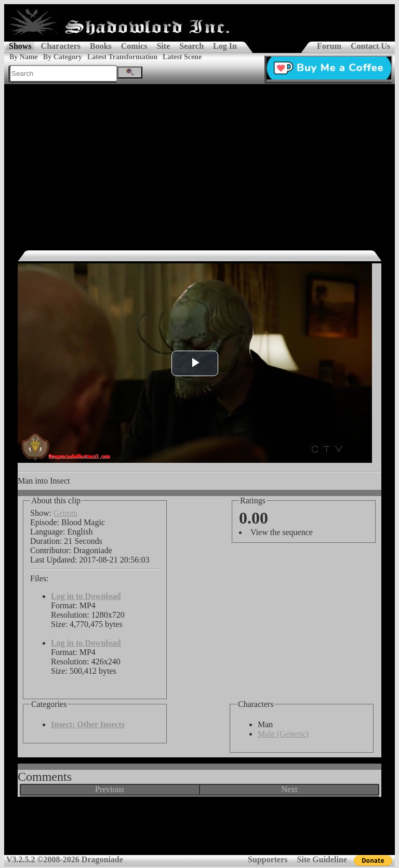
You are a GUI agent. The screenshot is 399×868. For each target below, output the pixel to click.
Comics (134, 46)
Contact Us (370, 46)
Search (191, 46)
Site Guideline (322, 859)
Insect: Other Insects (88, 724)
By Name (24, 57)
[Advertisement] (199, 162)
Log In (225, 46)
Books (101, 46)
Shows (20, 46)
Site (163, 46)
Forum (329, 46)
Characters (61, 46)
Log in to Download (86, 596)
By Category (63, 57)
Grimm (65, 513)
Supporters (268, 859)
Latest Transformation (122, 57)
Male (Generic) (283, 734)
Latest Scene (182, 57)
